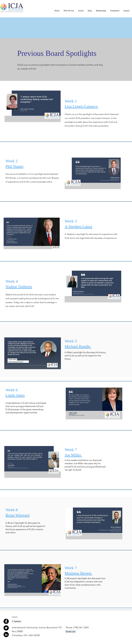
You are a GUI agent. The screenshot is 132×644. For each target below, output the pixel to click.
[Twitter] (6, 628)
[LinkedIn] (6, 635)
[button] (69, 11)
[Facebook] (6, 621)
